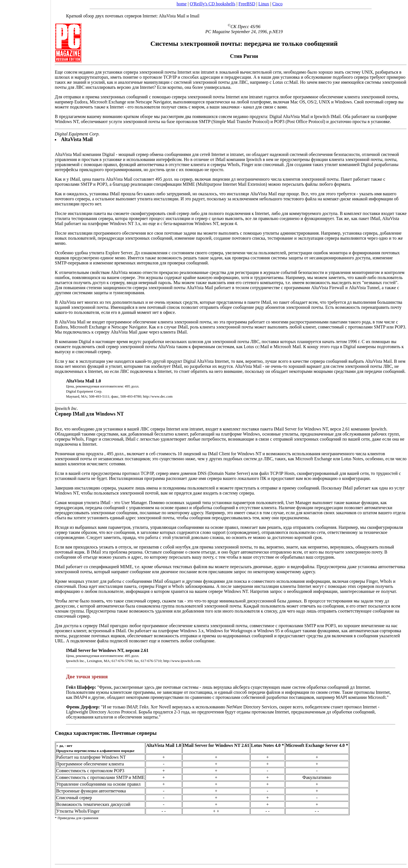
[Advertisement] (25, 432)
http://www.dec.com (158, 396)
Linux (264, 4)
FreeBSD (247, 4)
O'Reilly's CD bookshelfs (212, 4)
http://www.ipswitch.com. (182, 661)
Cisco (277, 4)
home (182, 4)
